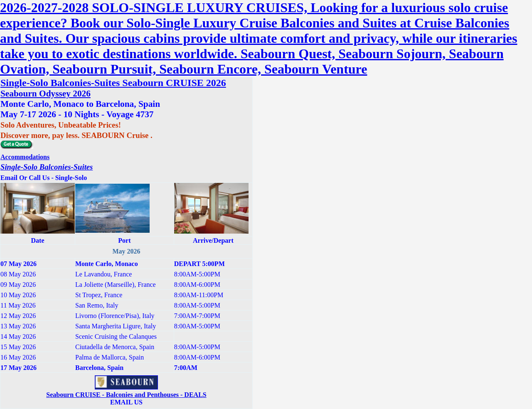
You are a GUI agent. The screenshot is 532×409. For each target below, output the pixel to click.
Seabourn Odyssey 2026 (46, 94)
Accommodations (25, 157)
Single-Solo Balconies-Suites (47, 167)
